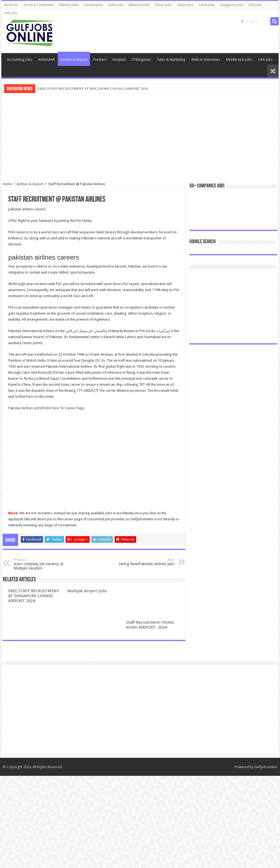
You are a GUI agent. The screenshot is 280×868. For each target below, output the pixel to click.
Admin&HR (47, 59)
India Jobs (116, 5)
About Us (11, 5)
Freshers (100, 59)
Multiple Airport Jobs (87, 591)
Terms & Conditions (38, 5)
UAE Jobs (11, 13)
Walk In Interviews (206, 59)
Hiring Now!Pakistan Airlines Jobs (146, 562)
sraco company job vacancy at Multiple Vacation (42, 564)
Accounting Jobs (20, 59)
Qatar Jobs (185, 5)
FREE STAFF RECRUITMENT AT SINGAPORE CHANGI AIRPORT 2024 (93, 88)
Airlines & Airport (74, 59)
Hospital (119, 59)
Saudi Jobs (207, 5)
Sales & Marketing (171, 59)
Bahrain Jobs (69, 5)
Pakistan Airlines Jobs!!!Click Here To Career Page (46, 408)
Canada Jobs (93, 5)
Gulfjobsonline (266, 859)
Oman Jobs (163, 5)
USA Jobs (255, 5)
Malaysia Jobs (139, 5)
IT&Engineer (141, 59)
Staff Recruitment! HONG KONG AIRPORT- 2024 (150, 625)
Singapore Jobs (232, 5)
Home (7, 184)
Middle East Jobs (239, 59)
